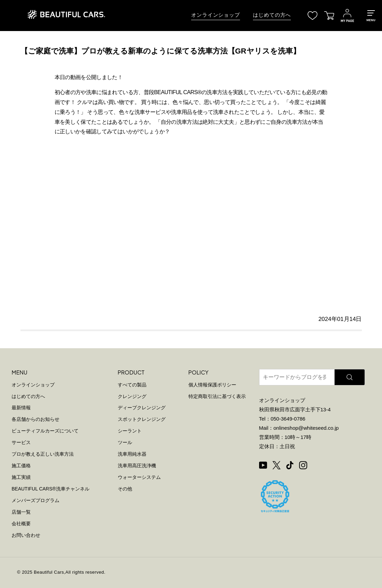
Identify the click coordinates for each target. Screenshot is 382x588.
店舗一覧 (21, 512)
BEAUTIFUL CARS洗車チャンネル (51, 489)
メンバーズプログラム (36, 500)
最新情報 (21, 408)
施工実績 (21, 477)
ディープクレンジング (142, 408)
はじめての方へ (272, 15)
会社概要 (21, 524)
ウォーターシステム (139, 477)
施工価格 (21, 466)
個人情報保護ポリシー (212, 385)
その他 (125, 489)
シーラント (130, 431)
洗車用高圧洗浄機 (137, 466)
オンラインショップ (216, 15)
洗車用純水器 (132, 454)
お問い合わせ (26, 535)
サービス (21, 442)
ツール (125, 442)
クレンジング (132, 396)
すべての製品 (132, 385)
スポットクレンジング (142, 419)
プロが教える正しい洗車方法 (43, 454)
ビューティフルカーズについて (45, 431)
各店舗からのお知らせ (36, 419)
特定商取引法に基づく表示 (217, 396)
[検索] (350, 377)
